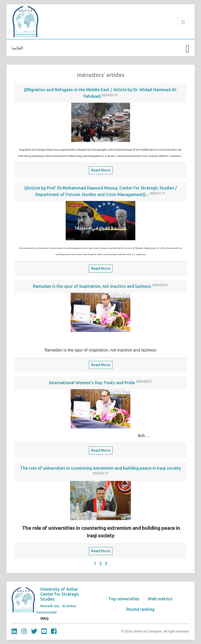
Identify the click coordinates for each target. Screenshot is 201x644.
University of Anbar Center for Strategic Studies (60, 594)
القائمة (17, 48)
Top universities (124, 599)
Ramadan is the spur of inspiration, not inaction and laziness (92, 286)
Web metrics (160, 599)
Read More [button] (101, 170)
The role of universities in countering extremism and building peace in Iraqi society (100, 468)
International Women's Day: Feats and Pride (92, 383)
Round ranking (140, 609)
